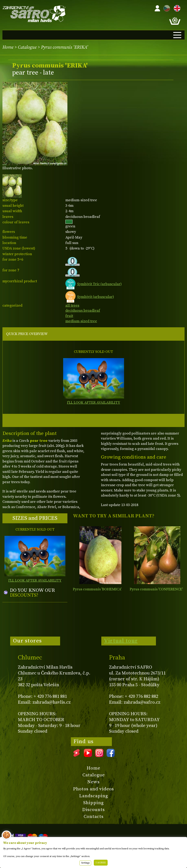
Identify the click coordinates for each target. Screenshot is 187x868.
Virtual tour (121, 641)
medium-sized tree (81, 321)
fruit (69, 316)
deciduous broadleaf (83, 311)
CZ (166, 8)
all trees (72, 306)
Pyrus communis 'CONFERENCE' (156, 589)
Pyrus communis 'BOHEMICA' (97, 589)
